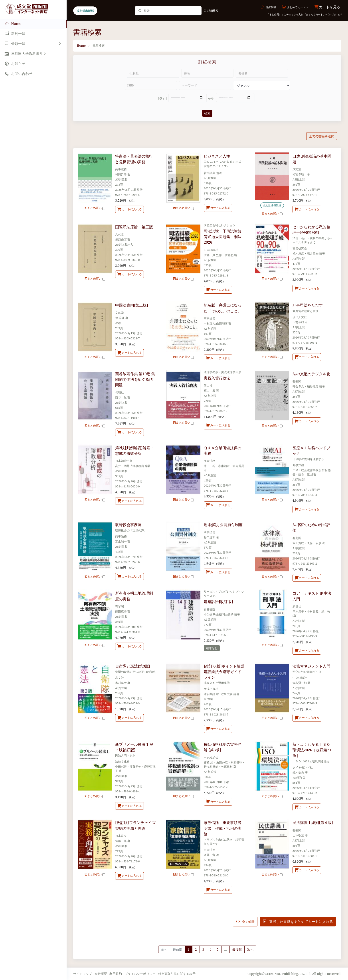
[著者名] (262, 73)
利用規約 (116, 974)
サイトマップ (83, 974)
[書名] (207, 73)
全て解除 (245, 922)
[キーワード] (205, 85)
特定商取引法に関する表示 (177, 974)
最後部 (237, 949)
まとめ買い (95, 208)
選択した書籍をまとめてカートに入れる (298, 922)
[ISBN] (151, 85)
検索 (207, 113)
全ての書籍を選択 (322, 136)
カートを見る (327, 7)
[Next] (250, 950)
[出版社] (153, 73)
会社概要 (101, 974)
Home (81, 45)
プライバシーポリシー (140, 974)
